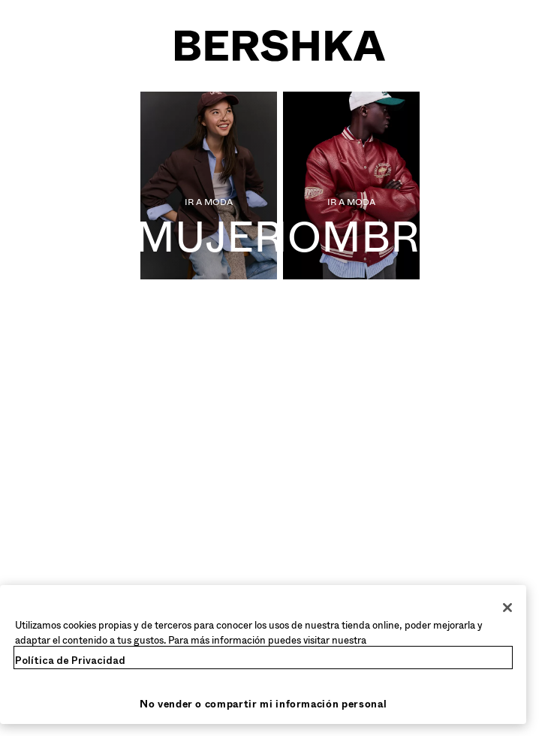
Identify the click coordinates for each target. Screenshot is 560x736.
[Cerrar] (507, 608)
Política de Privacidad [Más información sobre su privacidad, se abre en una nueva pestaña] (70, 661)
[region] (263, 655)
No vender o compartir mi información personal (263, 704)
